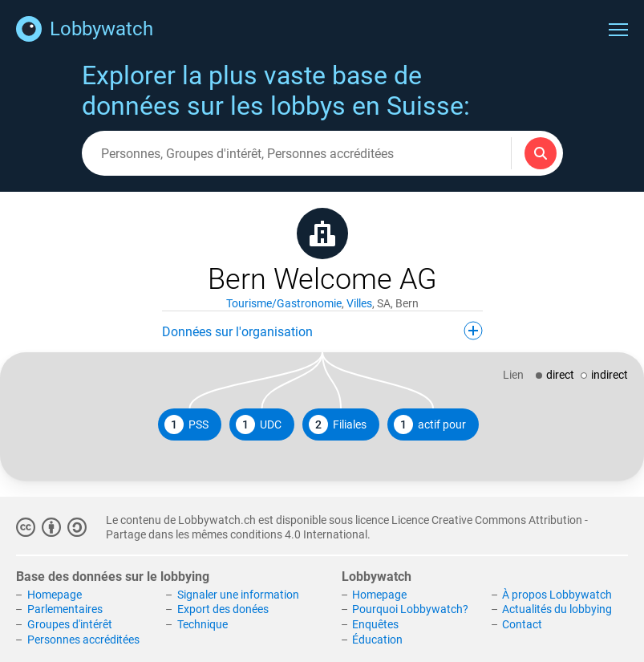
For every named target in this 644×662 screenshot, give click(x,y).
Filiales (338, 424)
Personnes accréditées (83, 640)
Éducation (377, 640)
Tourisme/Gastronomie (284, 303)
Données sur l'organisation (322, 331)
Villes (359, 303)
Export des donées (223, 609)
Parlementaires (65, 609)
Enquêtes (375, 624)
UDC (259, 424)
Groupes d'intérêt (70, 624)
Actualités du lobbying (557, 609)
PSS (186, 424)
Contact (522, 624)
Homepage (55, 595)
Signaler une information (238, 595)
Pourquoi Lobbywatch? (410, 609)
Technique (203, 624)
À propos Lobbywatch (557, 595)
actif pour (430, 424)
